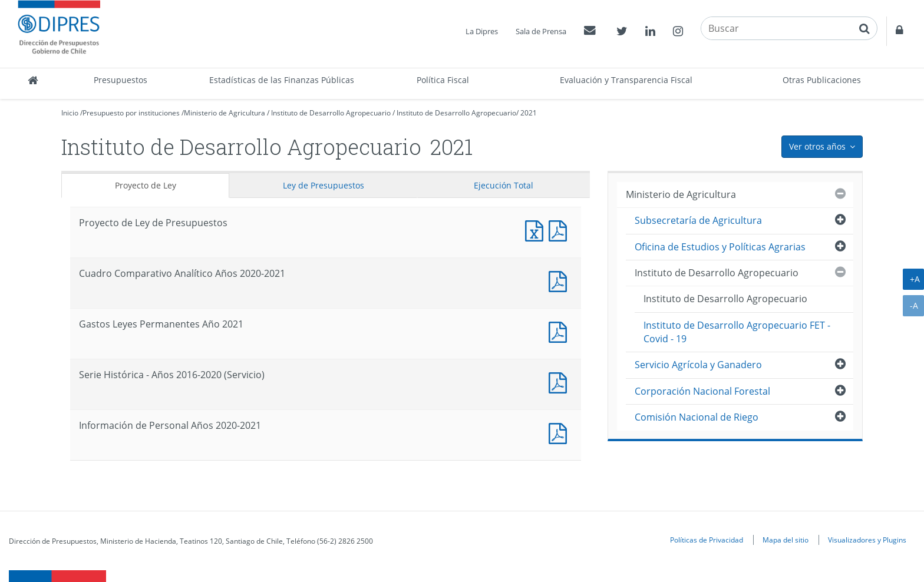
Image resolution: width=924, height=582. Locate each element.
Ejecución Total (504, 185)
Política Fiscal (443, 80)
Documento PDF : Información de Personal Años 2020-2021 (560, 432)
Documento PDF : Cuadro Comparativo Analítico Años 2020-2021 (560, 280)
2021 (529, 113)
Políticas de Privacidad (707, 540)
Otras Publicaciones (822, 80)
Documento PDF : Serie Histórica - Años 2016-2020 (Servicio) (560, 381)
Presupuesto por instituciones (131, 113)
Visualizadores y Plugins (867, 540)
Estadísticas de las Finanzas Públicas (282, 80)
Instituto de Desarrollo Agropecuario (331, 113)
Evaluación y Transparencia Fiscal (626, 80)
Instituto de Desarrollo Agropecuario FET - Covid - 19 (737, 332)
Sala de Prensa (541, 31)
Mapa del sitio (786, 540)
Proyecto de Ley (146, 185)
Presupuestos (121, 80)
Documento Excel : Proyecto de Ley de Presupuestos (537, 229)
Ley (324, 185)
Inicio (70, 113)
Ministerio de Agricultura (225, 113)
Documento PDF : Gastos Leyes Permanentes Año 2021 (560, 331)
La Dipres (482, 31)
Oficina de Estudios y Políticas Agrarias (720, 247)
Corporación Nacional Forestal (702, 391)
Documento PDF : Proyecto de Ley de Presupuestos (560, 229)
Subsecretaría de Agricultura (698, 220)
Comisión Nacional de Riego (697, 417)
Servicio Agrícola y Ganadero (698, 365)
